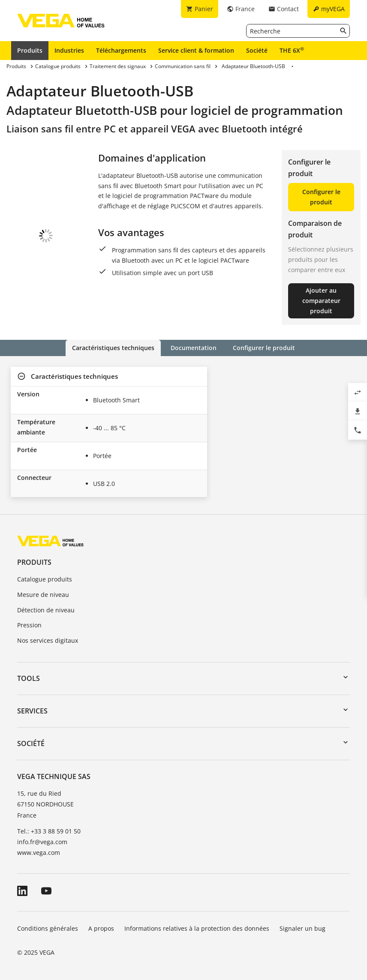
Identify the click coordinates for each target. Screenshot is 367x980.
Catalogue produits (45, 579)
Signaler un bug (302, 928)
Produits (30, 50)
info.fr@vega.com (42, 842)
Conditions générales (48, 928)
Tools (29, 678)
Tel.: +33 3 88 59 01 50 (49, 831)
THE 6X (292, 50)
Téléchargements (121, 50)
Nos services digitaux (48, 640)
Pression (29, 625)
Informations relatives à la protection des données (197, 928)
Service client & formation (196, 50)
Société (257, 50)
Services (32, 711)
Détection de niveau (46, 610)
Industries (69, 50)
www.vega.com (39, 853)
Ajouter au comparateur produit (321, 301)
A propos (101, 928)
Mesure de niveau (43, 595)
